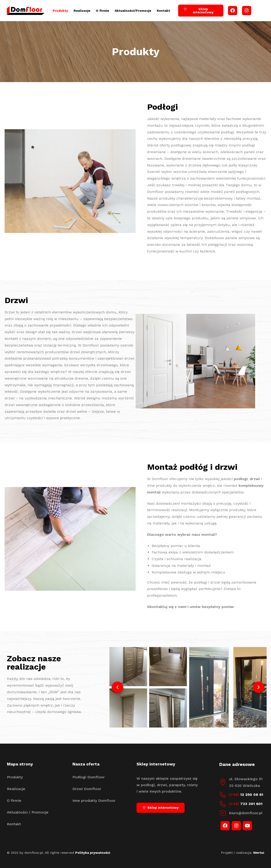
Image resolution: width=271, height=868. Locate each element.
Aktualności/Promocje (133, 11)
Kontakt (163, 11)
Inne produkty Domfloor (94, 801)
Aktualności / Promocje (28, 812)
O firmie (103, 11)
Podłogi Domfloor (88, 777)
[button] (117, 687)
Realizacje (82, 11)
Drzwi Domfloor (87, 789)
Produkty (60, 11)
